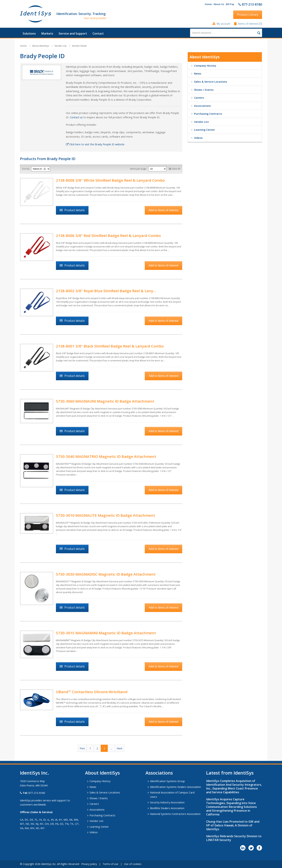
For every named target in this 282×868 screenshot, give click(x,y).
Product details (75, 210)
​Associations (159, 773)
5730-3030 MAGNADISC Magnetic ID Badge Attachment (106, 574)
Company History (205, 66)
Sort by (26, 169)
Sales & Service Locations (211, 82)
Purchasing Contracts (208, 114)
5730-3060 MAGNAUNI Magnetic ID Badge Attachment (105, 401)
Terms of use (111, 864)
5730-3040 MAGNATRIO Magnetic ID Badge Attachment (106, 456)
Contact (98, 33)
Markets (47, 33)
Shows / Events (204, 90)
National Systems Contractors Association (175, 814)
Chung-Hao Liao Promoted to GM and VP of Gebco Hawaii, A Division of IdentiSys (233, 825)
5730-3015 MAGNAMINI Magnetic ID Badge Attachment (106, 633)
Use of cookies (133, 864)
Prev (82, 748)
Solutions (29, 33)
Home (208, 4)
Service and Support (73, 33)
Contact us (76, 117)
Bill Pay (230, 4)
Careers (199, 98)
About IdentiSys (41, 46)
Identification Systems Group (167, 781)
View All (176, 169)
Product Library (248, 15)
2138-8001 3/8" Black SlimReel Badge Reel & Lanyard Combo (110, 346)
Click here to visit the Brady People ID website (95, 144)
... (111, 748)
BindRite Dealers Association (167, 808)
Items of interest (249, 24)
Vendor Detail (79, 46)
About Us (219, 4)
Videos (198, 138)
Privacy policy (89, 864)
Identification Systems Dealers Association (175, 787)
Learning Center (204, 130)
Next (120, 748)
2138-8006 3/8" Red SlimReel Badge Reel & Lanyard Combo (108, 235)
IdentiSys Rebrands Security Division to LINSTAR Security (234, 838)
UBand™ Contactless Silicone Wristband (92, 692)
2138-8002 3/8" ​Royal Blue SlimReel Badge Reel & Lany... (106, 291)
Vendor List (60, 46)
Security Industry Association (167, 802)
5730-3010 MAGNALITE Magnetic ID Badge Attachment (105, 515)
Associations (202, 106)
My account (223, 24)
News (198, 73)
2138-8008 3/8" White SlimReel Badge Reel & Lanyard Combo (110, 180)
